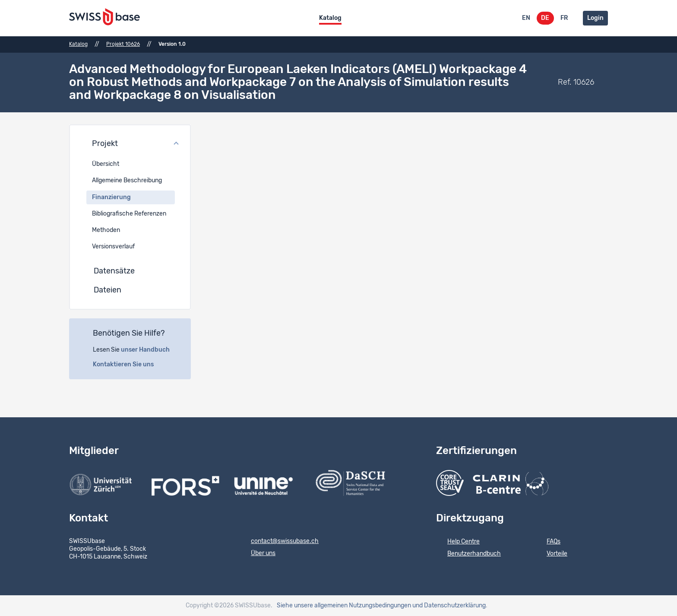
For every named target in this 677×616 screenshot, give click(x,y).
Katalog (330, 18)
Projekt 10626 (123, 44)
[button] (130, 144)
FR (564, 18)
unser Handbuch (150, 350)
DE (545, 18)
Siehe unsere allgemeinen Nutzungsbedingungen (344, 606)
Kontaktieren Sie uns (128, 365)
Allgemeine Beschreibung (127, 181)
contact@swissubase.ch (279, 542)
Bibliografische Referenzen (129, 214)
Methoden (106, 230)
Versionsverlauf (113, 247)
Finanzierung (111, 197)
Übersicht (106, 164)
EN (526, 18)
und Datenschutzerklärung (449, 606)
